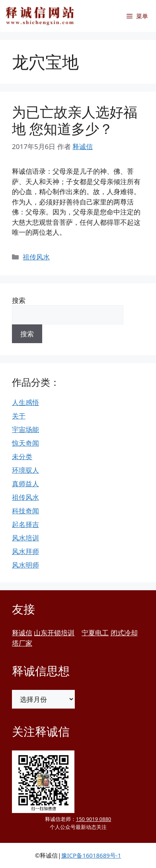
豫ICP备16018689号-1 (91, 855)
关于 (19, 416)
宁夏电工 (95, 633)
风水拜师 (25, 551)
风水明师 (25, 565)
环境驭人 (25, 470)
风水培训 (25, 538)
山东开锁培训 (54, 633)
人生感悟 (25, 402)
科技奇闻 (25, 511)
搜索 (19, 300)
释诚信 (22, 633)
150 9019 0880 (94, 819)
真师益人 (25, 484)
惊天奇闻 (25, 443)
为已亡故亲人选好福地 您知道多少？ (75, 120)
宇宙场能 (25, 429)
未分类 (22, 457)
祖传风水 (36, 257)
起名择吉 (25, 524)
